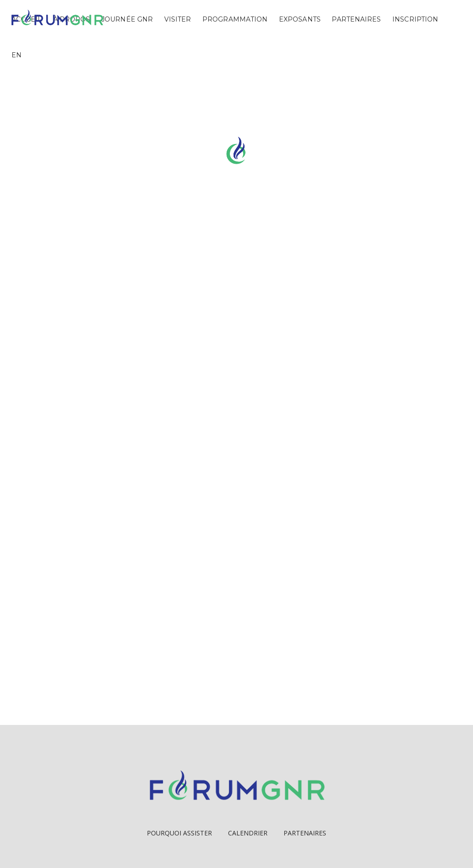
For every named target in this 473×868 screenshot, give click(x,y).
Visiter (178, 19)
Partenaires (356, 19)
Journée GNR (127, 19)
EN (17, 55)
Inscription (415, 19)
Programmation (235, 19)
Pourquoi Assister (179, 833)
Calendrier (248, 833)
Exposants (300, 19)
